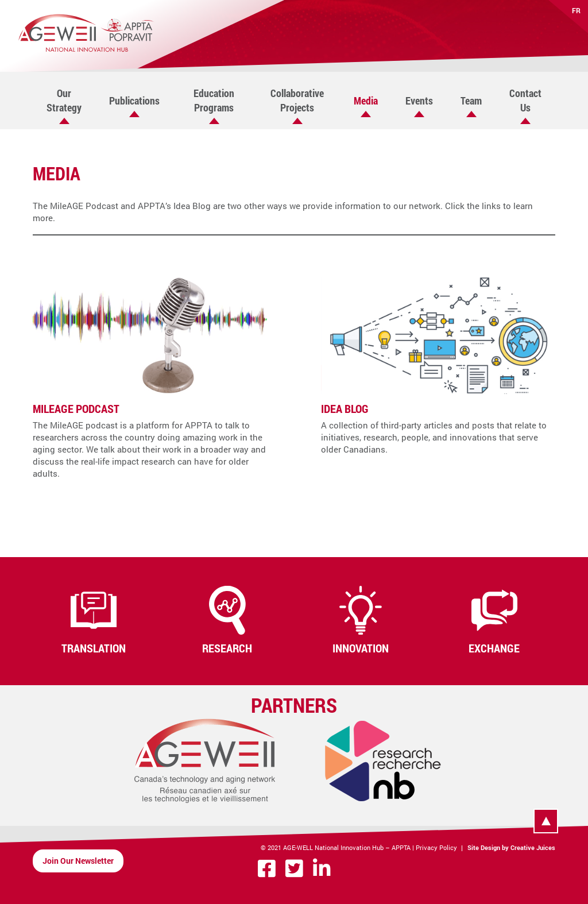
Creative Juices (533, 847)
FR (576, 10)
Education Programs (214, 100)
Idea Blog (345, 408)
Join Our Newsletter (78, 861)
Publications (134, 101)
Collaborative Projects (297, 100)
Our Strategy (64, 100)
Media (366, 101)
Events (419, 101)
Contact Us (525, 100)
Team (471, 101)
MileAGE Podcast (76, 408)
